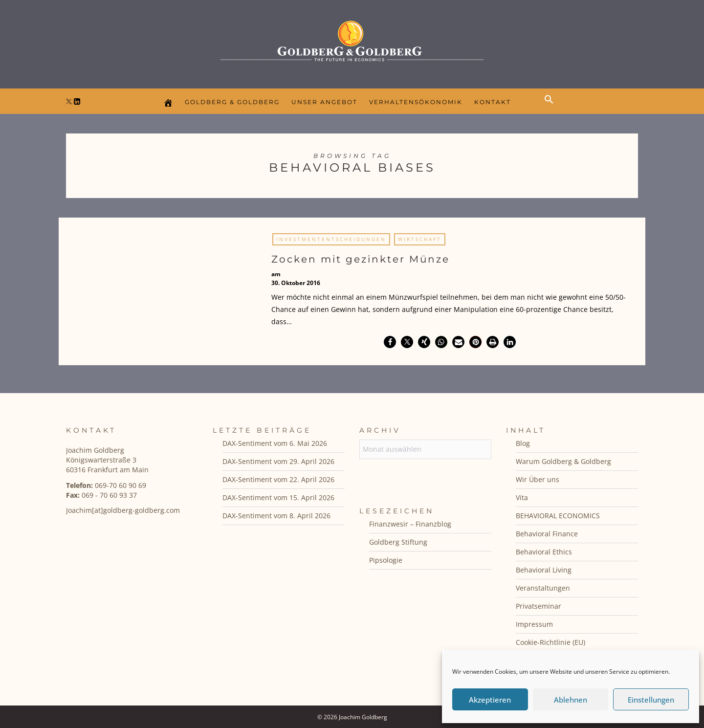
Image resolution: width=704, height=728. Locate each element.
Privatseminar (539, 606)
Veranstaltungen (543, 588)
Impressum (534, 624)
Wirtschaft (420, 239)
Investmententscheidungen (331, 239)
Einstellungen (651, 700)
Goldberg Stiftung (398, 542)
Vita (522, 497)
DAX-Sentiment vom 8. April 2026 (276, 516)
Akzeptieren (490, 700)
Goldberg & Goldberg (232, 102)
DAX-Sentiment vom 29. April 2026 (278, 461)
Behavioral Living (544, 570)
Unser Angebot (324, 102)
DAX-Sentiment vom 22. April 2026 (278, 479)
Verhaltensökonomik (416, 102)
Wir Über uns (538, 479)
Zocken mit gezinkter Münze (361, 259)
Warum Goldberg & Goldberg (563, 461)
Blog (523, 443)
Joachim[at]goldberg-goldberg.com (123, 510)
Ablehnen (571, 700)
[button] (551, 108)
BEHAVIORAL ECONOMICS (558, 516)
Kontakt (493, 102)
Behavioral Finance (547, 534)
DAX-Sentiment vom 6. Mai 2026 (275, 443)
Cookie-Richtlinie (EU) (550, 642)
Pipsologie (386, 560)
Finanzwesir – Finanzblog (410, 524)
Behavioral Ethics (544, 552)
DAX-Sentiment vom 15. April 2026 (278, 497)
